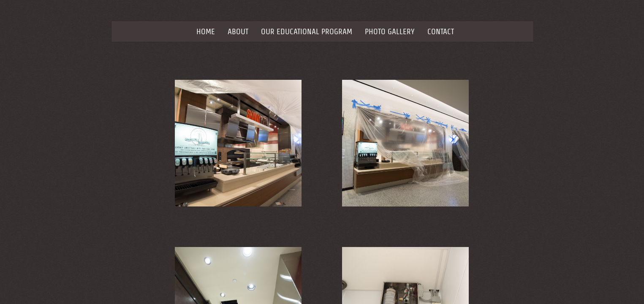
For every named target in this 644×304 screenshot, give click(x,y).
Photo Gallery (390, 31)
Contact (441, 31)
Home (206, 31)
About (238, 31)
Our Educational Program (307, 31)
